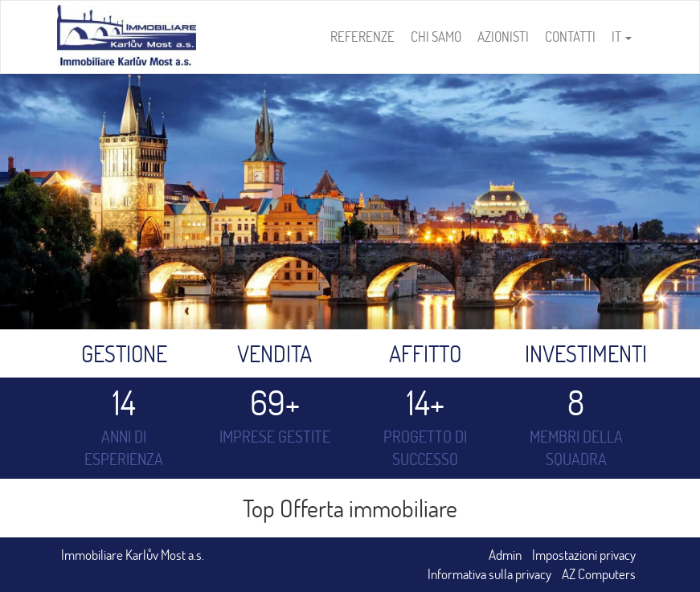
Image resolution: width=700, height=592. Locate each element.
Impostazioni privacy (584, 555)
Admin (505, 555)
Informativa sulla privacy (489, 574)
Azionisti (503, 37)
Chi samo (436, 37)
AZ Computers (599, 574)
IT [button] (622, 37)
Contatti (570, 37)
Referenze (362, 37)
